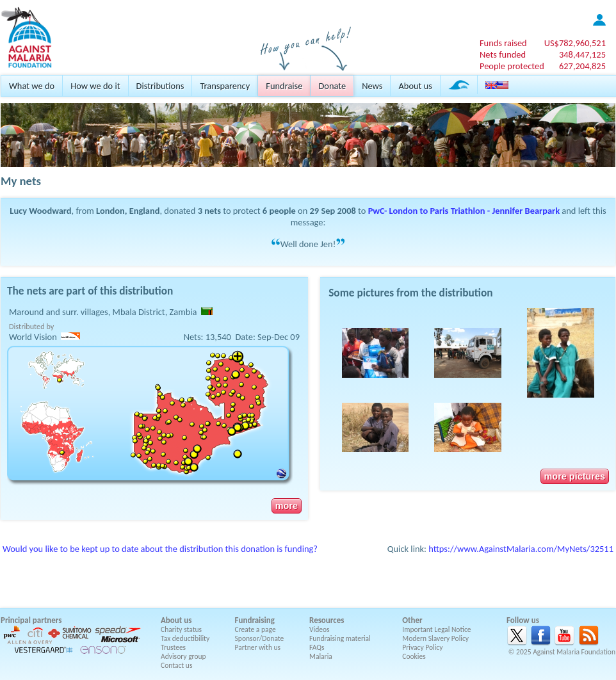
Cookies (414, 656)
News (372, 86)
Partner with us (258, 647)
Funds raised (503, 43)
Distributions (160, 86)
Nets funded (503, 54)
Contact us (176, 665)
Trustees (173, 647)
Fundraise (284, 86)
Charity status (181, 629)
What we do (32, 86)
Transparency (225, 86)
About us (415, 86)
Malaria (321, 656)
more (287, 506)
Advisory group (183, 656)
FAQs (317, 647)
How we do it (95, 86)
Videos (320, 629)
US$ (575, 43)
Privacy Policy (422, 647)
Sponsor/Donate (260, 638)
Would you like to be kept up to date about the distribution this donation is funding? (160, 549)
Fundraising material (340, 638)
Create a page (255, 629)
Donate (332, 86)
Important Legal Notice (436, 629)
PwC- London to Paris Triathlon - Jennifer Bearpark (464, 211)
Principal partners (31, 620)
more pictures (575, 476)
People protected (512, 66)
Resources (327, 620)
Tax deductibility (185, 638)
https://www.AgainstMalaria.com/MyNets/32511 (521, 549)
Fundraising (255, 620)
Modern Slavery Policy (435, 638)
